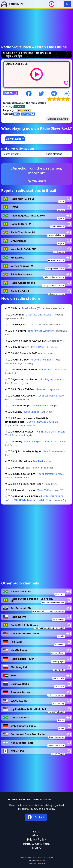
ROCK (16, 114)
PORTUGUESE (24, 110)
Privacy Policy (36, 839)
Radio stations (25, 53)
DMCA (36, 848)
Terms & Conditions (37, 844)
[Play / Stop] (52, 4)
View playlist (15, 139)
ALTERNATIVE (28, 114)
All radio (9, 53)
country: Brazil (43, 53)
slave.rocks (63, 119)
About (36, 835)
